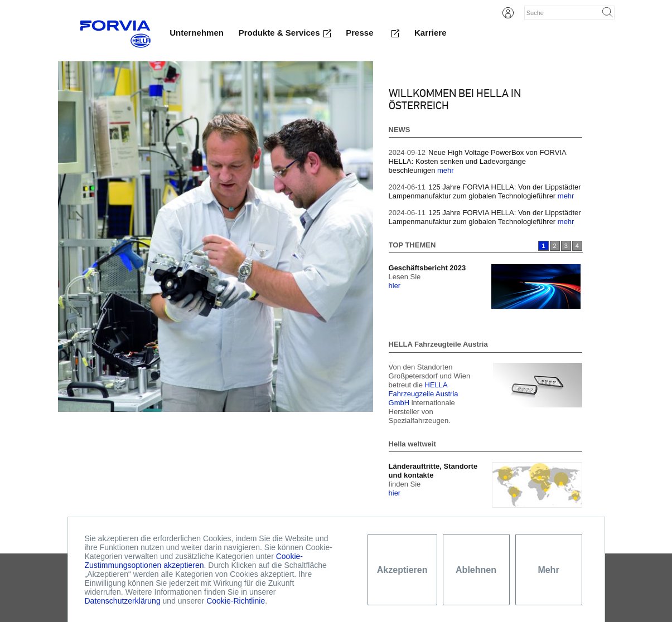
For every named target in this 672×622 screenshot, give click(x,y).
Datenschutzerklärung (123, 601)
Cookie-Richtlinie (236, 601)
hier (395, 286)
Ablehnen (476, 570)
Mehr (548, 570)
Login (508, 13)
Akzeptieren (402, 570)
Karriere (431, 33)
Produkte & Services (279, 33)
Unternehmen (197, 33)
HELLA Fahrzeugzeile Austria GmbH (424, 394)
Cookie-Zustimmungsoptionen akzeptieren (194, 561)
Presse (359, 33)
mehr (446, 170)
